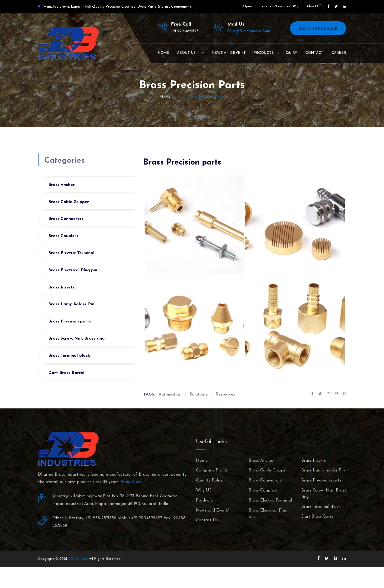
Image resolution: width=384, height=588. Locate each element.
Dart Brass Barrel (66, 373)
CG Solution (78, 559)
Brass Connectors (66, 219)
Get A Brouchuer (318, 29)
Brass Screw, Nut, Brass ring (76, 339)
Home (163, 53)
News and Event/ (212, 510)
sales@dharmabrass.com (249, 31)
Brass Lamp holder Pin (71, 304)
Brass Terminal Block (69, 356)
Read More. (132, 482)
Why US (204, 490)
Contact (314, 53)
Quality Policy (209, 480)
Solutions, (199, 394)
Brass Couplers (63, 236)
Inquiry (289, 53)
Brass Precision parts (70, 321)
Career (339, 53)
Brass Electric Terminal (71, 253)
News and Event (229, 53)
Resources (225, 394)
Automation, (170, 394)
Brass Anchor (61, 185)
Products (264, 53)
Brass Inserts (61, 287)
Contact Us (207, 520)
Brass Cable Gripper (69, 202)
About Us (187, 53)
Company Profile (212, 470)
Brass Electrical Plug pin (73, 270)
